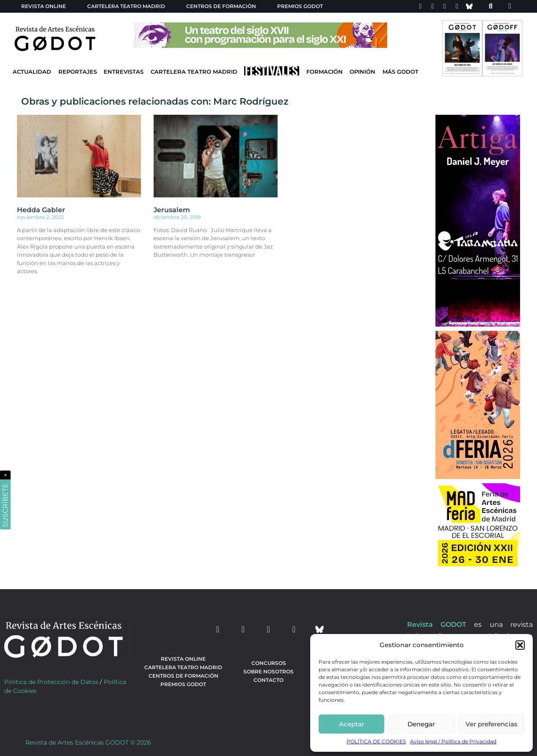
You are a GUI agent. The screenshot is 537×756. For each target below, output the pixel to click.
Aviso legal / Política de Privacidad (453, 741)
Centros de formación (221, 6)
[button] (520, 645)
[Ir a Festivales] (272, 73)
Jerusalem (172, 210)
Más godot (401, 72)
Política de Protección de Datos (51, 682)
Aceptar (352, 724)
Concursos (269, 663)
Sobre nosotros (268, 672)
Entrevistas (124, 72)
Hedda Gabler (41, 210)
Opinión (362, 72)
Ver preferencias (492, 724)
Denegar (421, 724)
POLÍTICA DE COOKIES (376, 741)
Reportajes (78, 72)
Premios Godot (300, 6)
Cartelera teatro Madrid (126, 6)
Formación (325, 72)
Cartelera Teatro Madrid (194, 72)
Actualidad (32, 72)
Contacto (268, 680)
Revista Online (44, 6)
